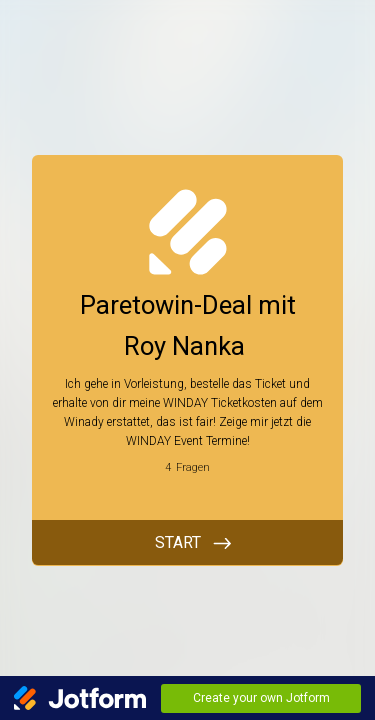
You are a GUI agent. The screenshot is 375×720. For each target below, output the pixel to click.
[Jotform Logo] (80, 698)
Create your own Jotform (261, 698)
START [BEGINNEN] (178, 542)
